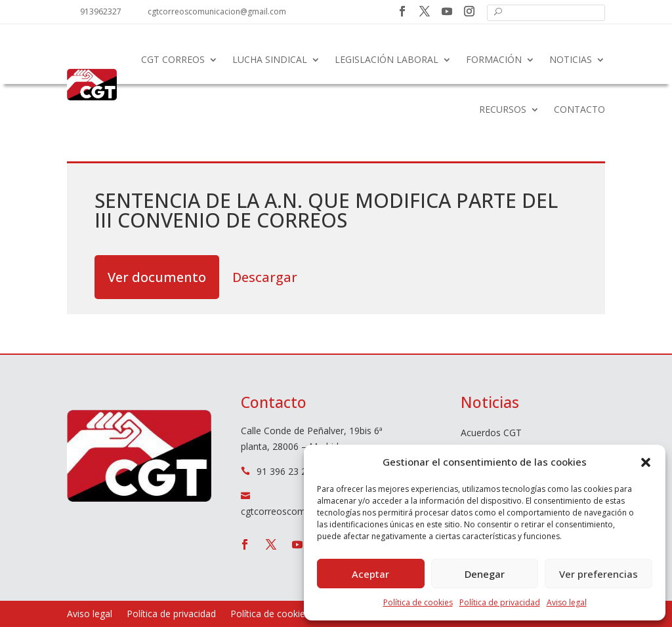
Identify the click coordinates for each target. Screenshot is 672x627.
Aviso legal (567, 602)
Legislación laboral (387, 59)
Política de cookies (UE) (280, 615)
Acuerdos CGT (491, 434)
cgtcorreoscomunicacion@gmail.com (217, 11)
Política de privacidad (500, 602)
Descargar (265, 277)
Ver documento (157, 277)
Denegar (485, 574)
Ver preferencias (598, 574)
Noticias (571, 59)
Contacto (579, 109)
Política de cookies (418, 602)
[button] (646, 462)
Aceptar (370, 574)
